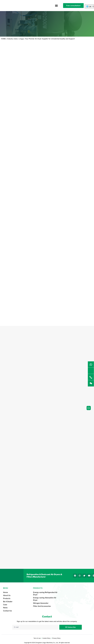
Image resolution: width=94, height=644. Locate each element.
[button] (56, 6)
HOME (3, 39)
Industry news (12, 39)
